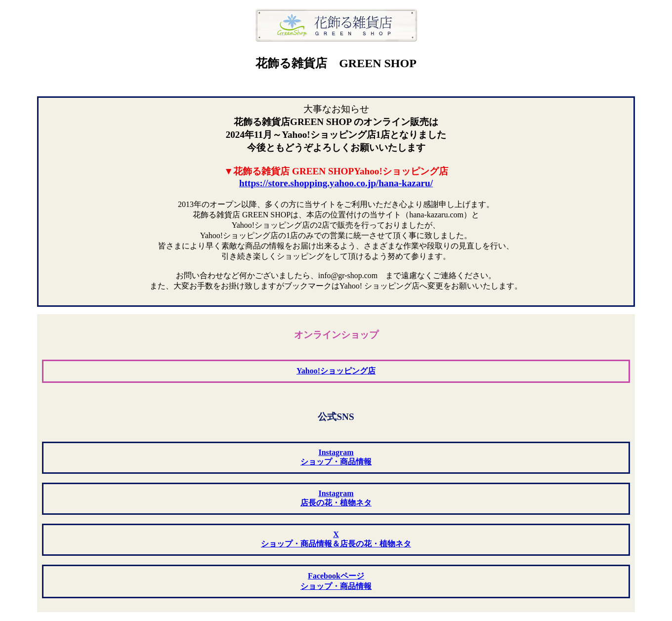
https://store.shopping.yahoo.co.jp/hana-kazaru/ (336, 183)
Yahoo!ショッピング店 (336, 371)
